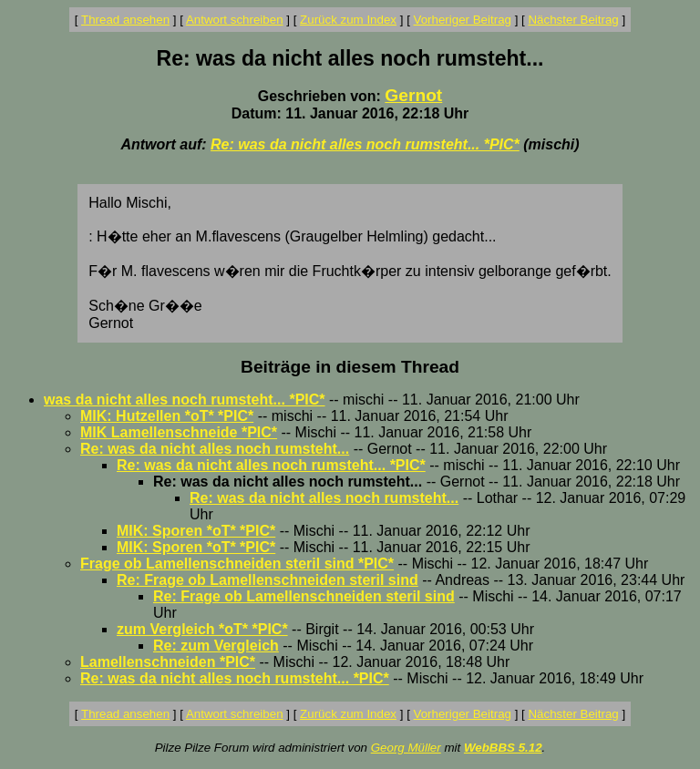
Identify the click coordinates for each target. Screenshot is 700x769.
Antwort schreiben (235, 20)
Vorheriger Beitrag (463, 20)
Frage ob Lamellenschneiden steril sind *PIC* (237, 564)
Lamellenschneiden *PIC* (168, 662)
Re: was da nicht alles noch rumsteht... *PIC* (365, 144)
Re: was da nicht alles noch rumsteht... (215, 449)
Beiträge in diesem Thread (350, 367)
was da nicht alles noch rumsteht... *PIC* (185, 400)
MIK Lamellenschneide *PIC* (179, 432)
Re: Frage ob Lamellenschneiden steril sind (268, 580)
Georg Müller (406, 748)
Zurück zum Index (348, 20)
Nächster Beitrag (573, 20)
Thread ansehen (125, 20)
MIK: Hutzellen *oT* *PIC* (167, 416)
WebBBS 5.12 (503, 748)
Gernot (413, 95)
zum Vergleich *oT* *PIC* (202, 629)
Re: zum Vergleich (216, 646)
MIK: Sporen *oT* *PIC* (196, 531)
